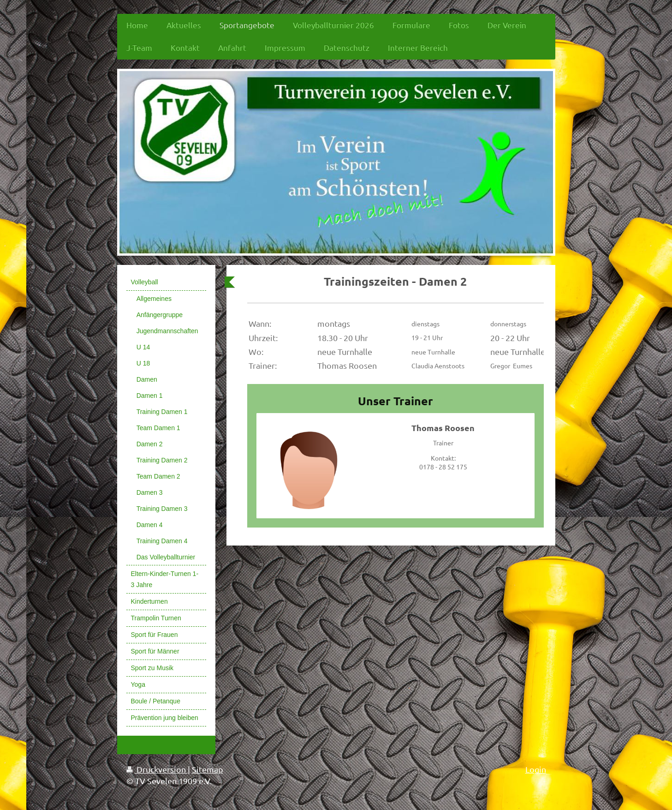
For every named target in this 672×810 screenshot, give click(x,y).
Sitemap (208, 769)
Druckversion (157, 769)
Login (536, 769)
